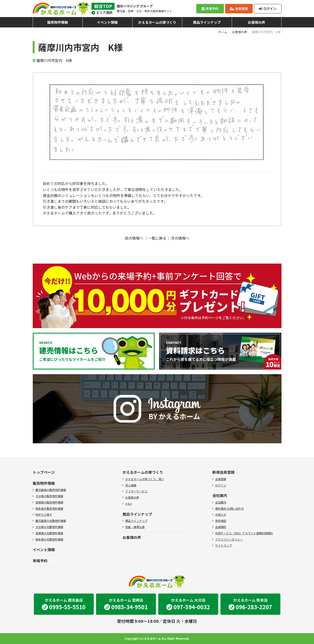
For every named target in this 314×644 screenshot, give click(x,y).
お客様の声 (257, 22)
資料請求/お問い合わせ (230, 508)
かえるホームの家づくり (157, 22)
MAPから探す (44, 514)
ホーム (223, 32)
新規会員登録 (223, 472)
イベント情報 (107, 22)
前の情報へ (134, 238)
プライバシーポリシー (229, 539)
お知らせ (221, 514)
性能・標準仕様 (135, 527)
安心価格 (131, 485)
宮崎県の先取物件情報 (49, 533)
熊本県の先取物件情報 (49, 539)
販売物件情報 (58, 22)
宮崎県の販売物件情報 (49, 502)
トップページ (44, 472)
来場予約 (210, 9)
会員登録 (239, 9)
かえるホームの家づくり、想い (145, 479)
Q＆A (129, 504)
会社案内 (220, 495)
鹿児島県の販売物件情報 (51, 490)
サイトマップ (223, 545)
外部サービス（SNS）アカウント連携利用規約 (244, 533)
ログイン (267, 9)
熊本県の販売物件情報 (49, 508)
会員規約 (221, 527)
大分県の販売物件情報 (49, 496)
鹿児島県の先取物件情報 (51, 521)
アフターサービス (136, 491)
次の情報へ (180, 238)
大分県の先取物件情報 (49, 527)
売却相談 (221, 521)
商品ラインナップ (207, 22)
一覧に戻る (157, 238)
